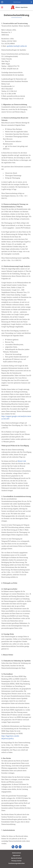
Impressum (17, 855)
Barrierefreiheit (16, 858)
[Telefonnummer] (13, 847)
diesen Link (22, 461)
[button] (16, 2)
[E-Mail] (17, 847)
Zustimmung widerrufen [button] (17, 863)
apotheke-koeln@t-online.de (17, 46)
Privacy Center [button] (16, 861)
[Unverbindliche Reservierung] (20, 847)
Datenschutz (17, 853)
